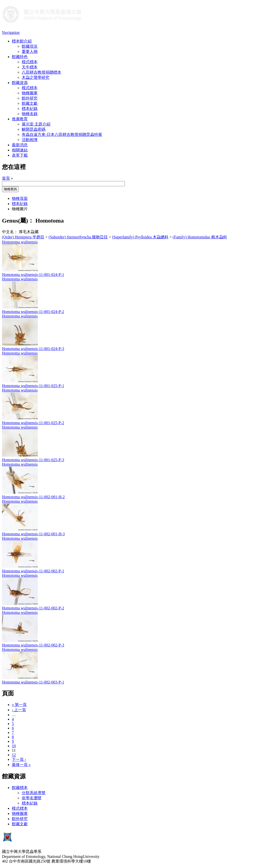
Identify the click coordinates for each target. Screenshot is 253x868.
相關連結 (20, 150)
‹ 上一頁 (19, 710)
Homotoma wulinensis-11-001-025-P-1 (33, 386)
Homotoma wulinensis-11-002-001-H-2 (33, 497)
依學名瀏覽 (32, 798)
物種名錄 (30, 114)
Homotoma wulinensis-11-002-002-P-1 (33, 571)
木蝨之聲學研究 (36, 77)
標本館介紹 (22, 41)
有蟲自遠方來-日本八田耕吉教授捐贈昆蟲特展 (62, 134)
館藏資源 (20, 83)
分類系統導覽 (34, 793)
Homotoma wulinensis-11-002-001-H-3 (33, 534)
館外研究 (30, 98)
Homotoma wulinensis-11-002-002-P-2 (33, 608)
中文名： (10, 232)
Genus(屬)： (18, 221)
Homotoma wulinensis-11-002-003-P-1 (33, 682)
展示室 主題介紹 (36, 124)
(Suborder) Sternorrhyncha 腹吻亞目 (78, 237)
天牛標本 (30, 67)
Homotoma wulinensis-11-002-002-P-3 (33, 645)
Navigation (11, 32)
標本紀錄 (30, 109)
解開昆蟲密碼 (34, 129)
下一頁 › (19, 759)
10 (14, 746)
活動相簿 (30, 140)
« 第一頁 (19, 705)
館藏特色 (20, 57)
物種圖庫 (30, 93)
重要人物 (30, 52)
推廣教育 (20, 119)
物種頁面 (20, 198)
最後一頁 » (21, 765)
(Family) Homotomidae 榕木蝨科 (200, 237)
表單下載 (20, 155)
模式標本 (30, 62)
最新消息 (20, 145)
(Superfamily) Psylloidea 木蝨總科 (140, 237)
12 (14, 755)
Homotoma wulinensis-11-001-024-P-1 (33, 275)
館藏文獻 (30, 103)
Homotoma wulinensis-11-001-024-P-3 (33, 349)
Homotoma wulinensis (20, 242)
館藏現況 (30, 46)
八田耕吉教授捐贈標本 (42, 72)
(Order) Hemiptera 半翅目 (23, 237)
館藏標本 (20, 788)
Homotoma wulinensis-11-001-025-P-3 (33, 460)
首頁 (6, 178)
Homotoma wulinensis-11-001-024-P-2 (33, 312)
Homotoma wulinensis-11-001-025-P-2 (33, 423)
